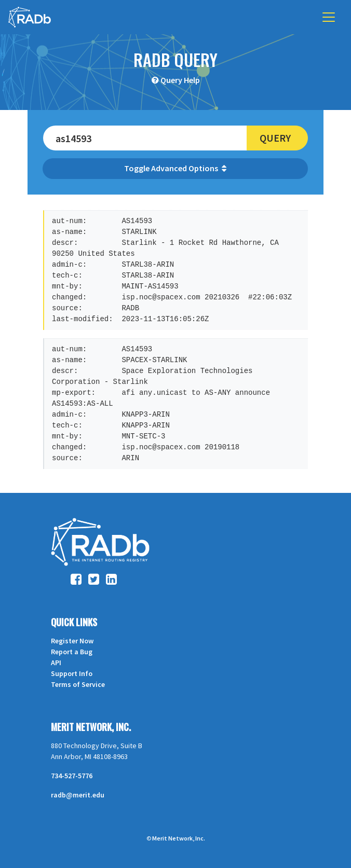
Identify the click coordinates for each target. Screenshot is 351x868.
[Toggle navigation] (329, 17)
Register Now (72, 641)
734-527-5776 (72, 776)
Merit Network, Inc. (91, 727)
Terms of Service (78, 684)
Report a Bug (72, 652)
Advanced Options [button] (189, 168)
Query (275, 138)
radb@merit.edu (78, 795)
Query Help (180, 80)
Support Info (72, 673)
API (56, 663)
